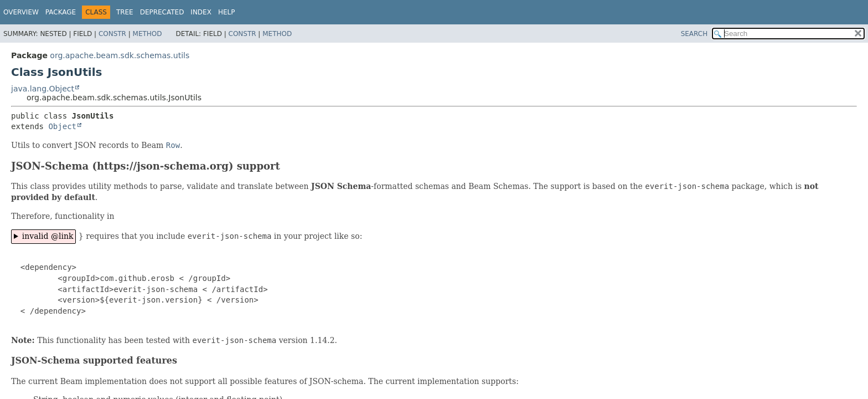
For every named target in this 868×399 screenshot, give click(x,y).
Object (62, 126)
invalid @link (48, 236)
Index (201, 12)
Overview (21, 12)
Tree (125, 12)
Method (148, 34)
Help (227, 12)
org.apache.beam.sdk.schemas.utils (120, 55)
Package (61, 12)
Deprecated (162, 12)
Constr (112, 34)
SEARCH (694, 34)
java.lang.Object (43, 89)
